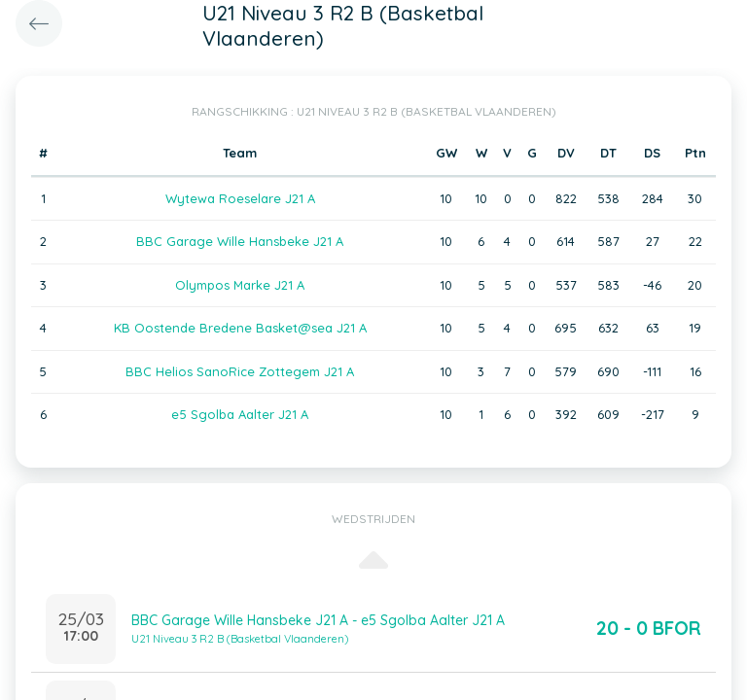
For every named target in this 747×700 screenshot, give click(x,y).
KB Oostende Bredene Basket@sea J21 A (240, 328)
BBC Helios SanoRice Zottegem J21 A (240, 371)
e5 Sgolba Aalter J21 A (240, 414)
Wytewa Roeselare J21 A (240, 198)
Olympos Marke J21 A (240, 285)
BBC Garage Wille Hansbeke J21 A (240, 241)
